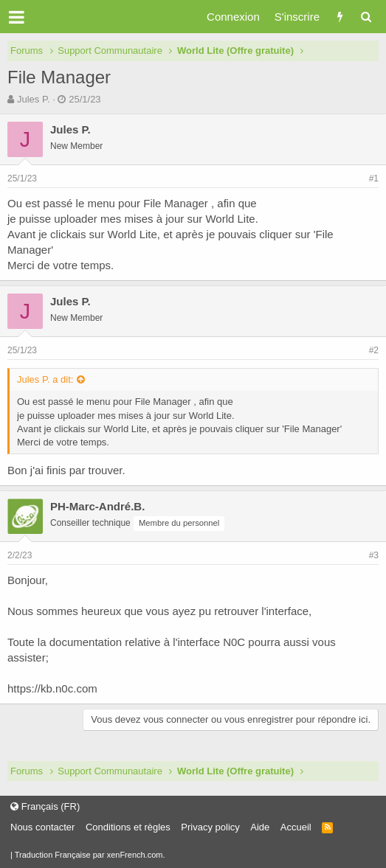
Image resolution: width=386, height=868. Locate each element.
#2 (374, 350)
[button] (17, 17)
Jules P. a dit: (45, 379)
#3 (374, 555)
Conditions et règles (128, 827)
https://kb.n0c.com (52, 688)
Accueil (296, 827)
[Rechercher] (366, 17)
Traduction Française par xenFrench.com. (90, 855)
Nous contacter (42, 827)
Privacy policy (210, 827)
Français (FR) (45, 806)
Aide (260, 827)
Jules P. (34, 99)
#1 (374, 178)
